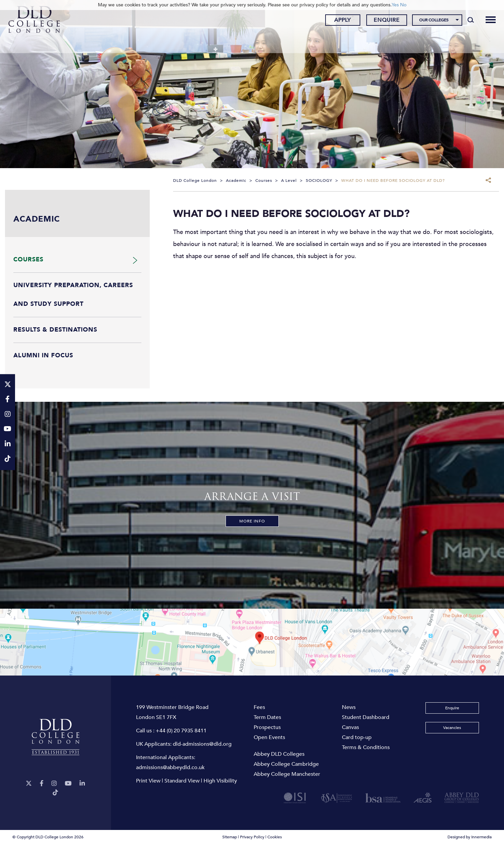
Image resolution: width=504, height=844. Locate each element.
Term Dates (267, 717)
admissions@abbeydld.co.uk (170, 767)
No (403, 5)
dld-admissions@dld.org (202, 744)
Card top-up (357, 737)
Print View (148, 781)
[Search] (467, 21)
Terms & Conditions (366, 747)
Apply (339, 21)
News (349, 707)
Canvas (350, 727)
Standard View (182, 781)
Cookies (275, 837)
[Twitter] (29, 784)
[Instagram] (54, 784)
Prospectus (267, 727)
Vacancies (452, 728)
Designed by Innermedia (470, 837)
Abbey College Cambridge (286, 764)
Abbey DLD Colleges (279, 754)
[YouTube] (68, 784)
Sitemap (230, 837)
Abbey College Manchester (287, 774)
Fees (259, 707)
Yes (395, 5)
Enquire (383, 21)
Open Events (269, 737)
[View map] (252, 642)
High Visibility (220, 781)
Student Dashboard (366, 717)
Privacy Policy (252, 837)
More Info (252, 521)
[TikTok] (55, 793)
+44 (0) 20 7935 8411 (181, 731)
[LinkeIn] (82, 784)
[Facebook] (42, 784)
